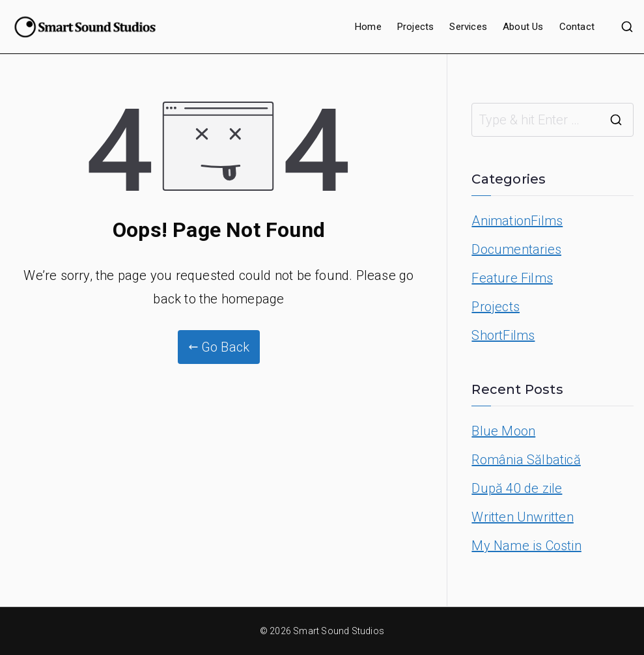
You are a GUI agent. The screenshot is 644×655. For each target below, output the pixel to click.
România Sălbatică (526, 460)
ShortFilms (503, 335)
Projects (416, 27)
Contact (577, 27)
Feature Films (512, 278)
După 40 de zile (517, 488)
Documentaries (516, 249)
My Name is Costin (526, 546)
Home (368, 27)
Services (468, 27)
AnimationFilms (517, 221)
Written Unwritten (522, 517)
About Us (523, 27)
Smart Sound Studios (339, 631)
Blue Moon (503, 431)
